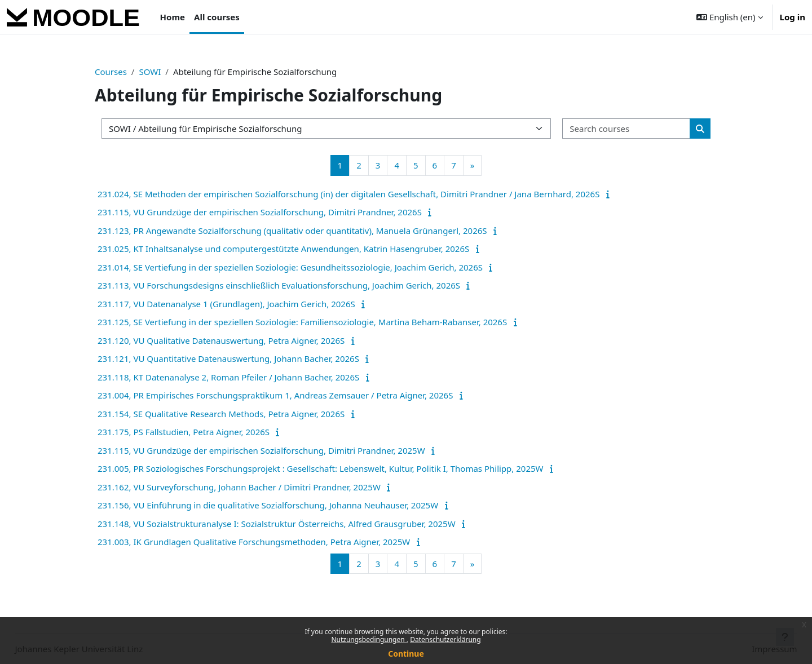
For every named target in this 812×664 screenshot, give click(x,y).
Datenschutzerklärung (445, 639)
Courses (111, 72)
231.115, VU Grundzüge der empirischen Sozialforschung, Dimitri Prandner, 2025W (261, 450)
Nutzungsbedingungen (369, 639)
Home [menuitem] (173, 17)
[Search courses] (626, 129)
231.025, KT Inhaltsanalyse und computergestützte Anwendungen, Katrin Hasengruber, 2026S (283, 249)
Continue (406, 654)
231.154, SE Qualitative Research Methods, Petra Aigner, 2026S (221, 414)
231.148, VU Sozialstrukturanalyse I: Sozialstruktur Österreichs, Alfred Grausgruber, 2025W (277, 524)
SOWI (150, 72)
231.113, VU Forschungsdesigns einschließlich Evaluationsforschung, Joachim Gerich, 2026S (279, 285)
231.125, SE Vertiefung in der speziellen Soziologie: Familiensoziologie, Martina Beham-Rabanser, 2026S (302, 322)
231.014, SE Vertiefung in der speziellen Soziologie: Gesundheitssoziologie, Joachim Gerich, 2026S (290, 267)
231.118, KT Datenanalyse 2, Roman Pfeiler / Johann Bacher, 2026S (228, 377)
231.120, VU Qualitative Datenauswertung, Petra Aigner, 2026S (221, 340)
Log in (793, 17)
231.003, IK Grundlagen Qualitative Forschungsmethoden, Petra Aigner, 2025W (254, 542)
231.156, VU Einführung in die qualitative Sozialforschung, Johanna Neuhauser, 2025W (268, 505)
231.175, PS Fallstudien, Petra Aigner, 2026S (184, 432)
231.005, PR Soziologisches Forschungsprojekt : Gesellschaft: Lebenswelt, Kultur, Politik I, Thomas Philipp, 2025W (321, 468)
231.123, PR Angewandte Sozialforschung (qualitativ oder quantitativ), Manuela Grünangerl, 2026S (292, 231)
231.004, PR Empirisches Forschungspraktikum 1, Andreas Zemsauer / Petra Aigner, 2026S (275, 395)
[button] (729, 17)
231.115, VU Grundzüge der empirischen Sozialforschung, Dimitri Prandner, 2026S (260, 212)
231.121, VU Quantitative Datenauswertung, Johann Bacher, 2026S (228, 358)
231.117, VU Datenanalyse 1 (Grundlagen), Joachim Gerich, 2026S (226, 304)
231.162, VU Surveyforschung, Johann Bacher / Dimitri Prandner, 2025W (239, 487)
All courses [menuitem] (217, 17)
